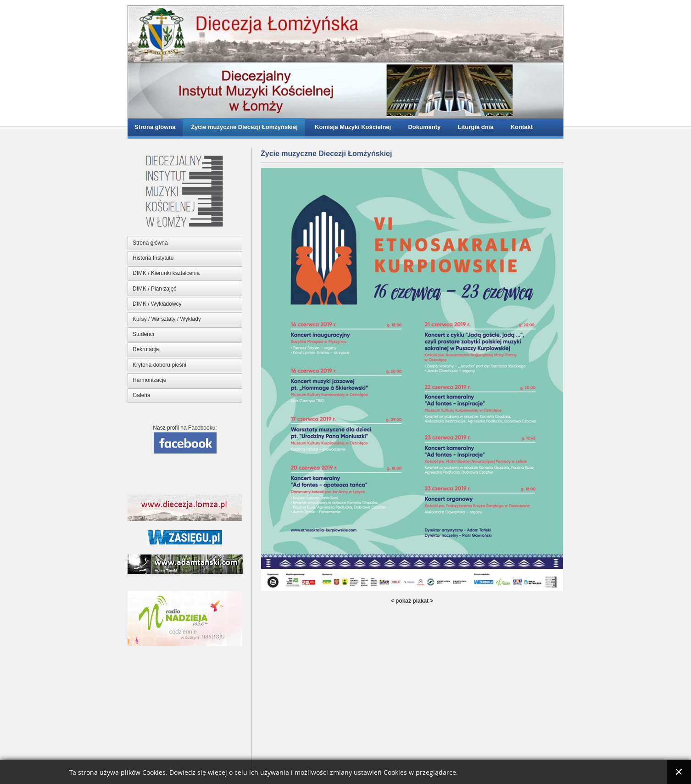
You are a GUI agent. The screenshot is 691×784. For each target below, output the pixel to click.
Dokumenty (423, 127)
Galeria (142, 395)
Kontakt (520, 127)
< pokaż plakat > (412, 601)
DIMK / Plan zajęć (154, 289)
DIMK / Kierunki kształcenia (166, 273)
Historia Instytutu (153, 258)
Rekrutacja (146, 349)
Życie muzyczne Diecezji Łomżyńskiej (244, 127)
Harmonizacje (149, 380)
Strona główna (155, 127)
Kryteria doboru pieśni (159, 365)
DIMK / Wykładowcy (157, 304)
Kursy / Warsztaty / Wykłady (167, 319)
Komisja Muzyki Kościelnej (351, 127)
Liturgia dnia (474, 127)
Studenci (143, 334)
